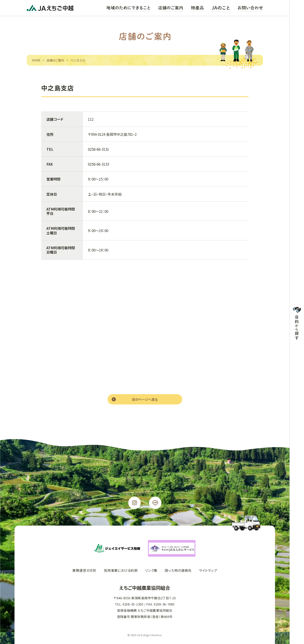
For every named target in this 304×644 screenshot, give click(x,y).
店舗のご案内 (55, 60)
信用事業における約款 (121, 570)
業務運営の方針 (84, 570)
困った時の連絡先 (178, 570)
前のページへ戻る (145, 399)
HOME (36, 60)
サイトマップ (208, 570)
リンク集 (151, 570)
